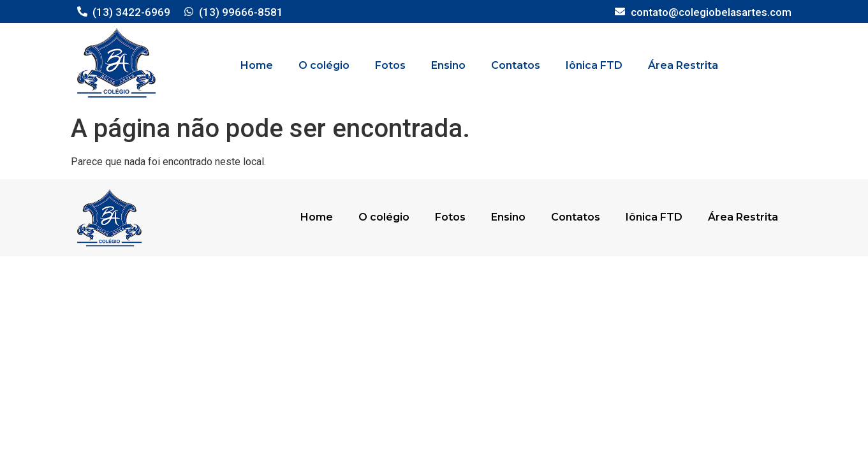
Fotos (390, 65)
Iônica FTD (594, 65)
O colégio (324, 65)
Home (257, 65)
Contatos (516, 65)
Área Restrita (683, 65)
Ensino (448, 65)
